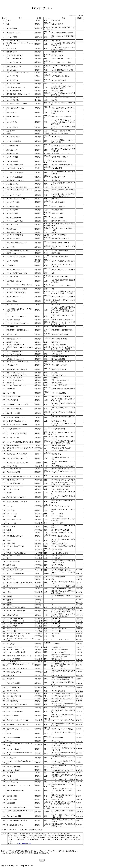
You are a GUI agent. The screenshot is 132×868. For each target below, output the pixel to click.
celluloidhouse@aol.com (24, 843)
